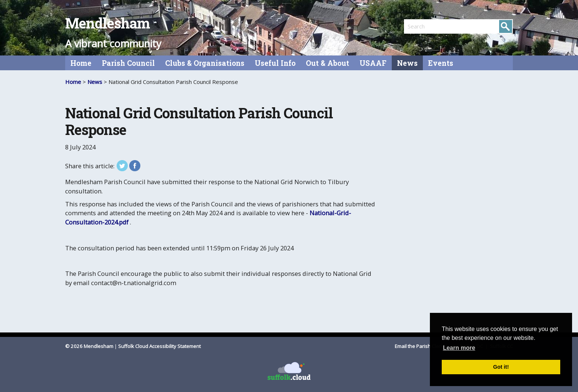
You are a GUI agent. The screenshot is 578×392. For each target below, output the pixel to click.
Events (441, 63)
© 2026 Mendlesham (90, 346)
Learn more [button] (459, 348)
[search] (431, 26)
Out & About (328, 63)
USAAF (373, 63)
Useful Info (275, 63)
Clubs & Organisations (205, 63)
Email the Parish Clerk (420, 346)
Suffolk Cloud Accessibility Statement (159, 346)
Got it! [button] (501, 367)
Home (81, 63)
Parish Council (128, 63)
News (407, 63)
